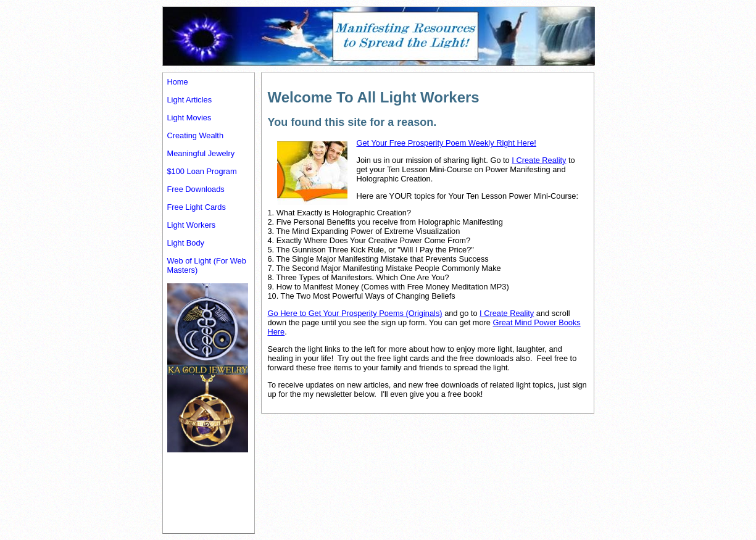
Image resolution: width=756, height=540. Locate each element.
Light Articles (190, 100)
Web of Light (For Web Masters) (207, 265)
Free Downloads (196, 189)
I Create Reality (539, 160)
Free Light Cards (197, 207)
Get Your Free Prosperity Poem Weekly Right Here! (447, 143)
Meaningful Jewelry (201, 153)
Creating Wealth (196, 135)
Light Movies (189, 118)
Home (178, 82)
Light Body (186, 243)
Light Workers (192, 225)
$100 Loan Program (202, 171)
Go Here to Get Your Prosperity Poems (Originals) (355, 313)
